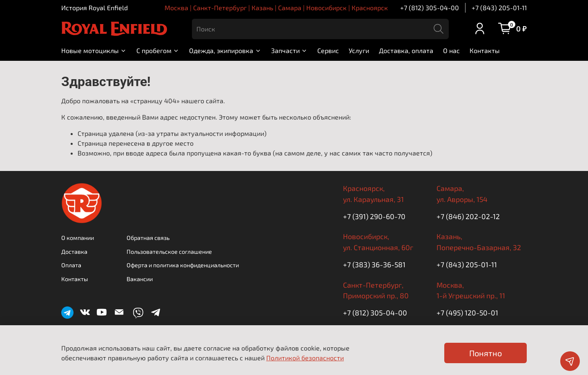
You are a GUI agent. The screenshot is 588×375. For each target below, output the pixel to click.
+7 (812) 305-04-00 (430, 8)
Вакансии (140, 279)
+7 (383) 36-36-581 (374, 264)
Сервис (328, 50)
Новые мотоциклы (94, 50)
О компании (78, 238)
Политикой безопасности (305, 358)
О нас (451, 50)
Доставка (74, 252)
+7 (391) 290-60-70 (374, 216)
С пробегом (158, 50)
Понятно (486, 353)
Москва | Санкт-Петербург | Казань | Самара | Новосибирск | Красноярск (276, 8)
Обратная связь (148, 238)
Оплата (71, 265)
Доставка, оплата (406, 50)
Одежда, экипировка (225, 50)
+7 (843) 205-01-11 (499, 8)
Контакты (485, 50)
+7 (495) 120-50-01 (467, 313)
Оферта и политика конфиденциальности (183, 265)
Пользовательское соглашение (169, 252)
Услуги (359, 50)
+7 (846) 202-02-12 (468, 216)
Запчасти (289, 50)
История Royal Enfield (95, 8)
